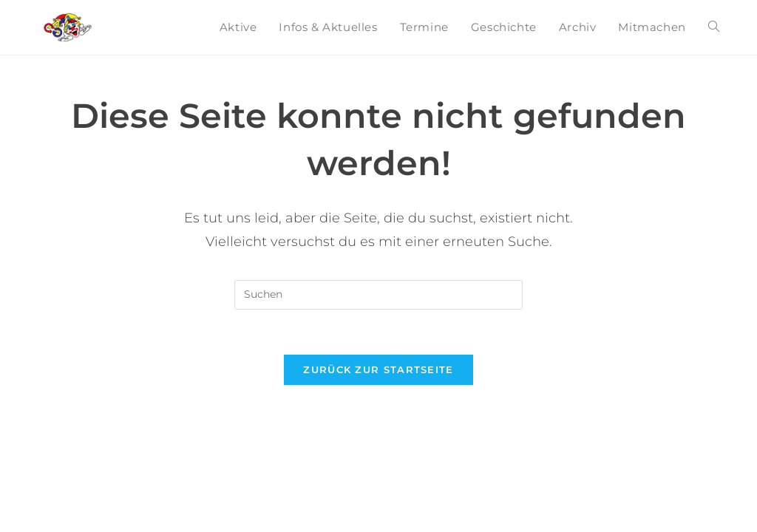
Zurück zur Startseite (378, 369)
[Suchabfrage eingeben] (378, 295)
